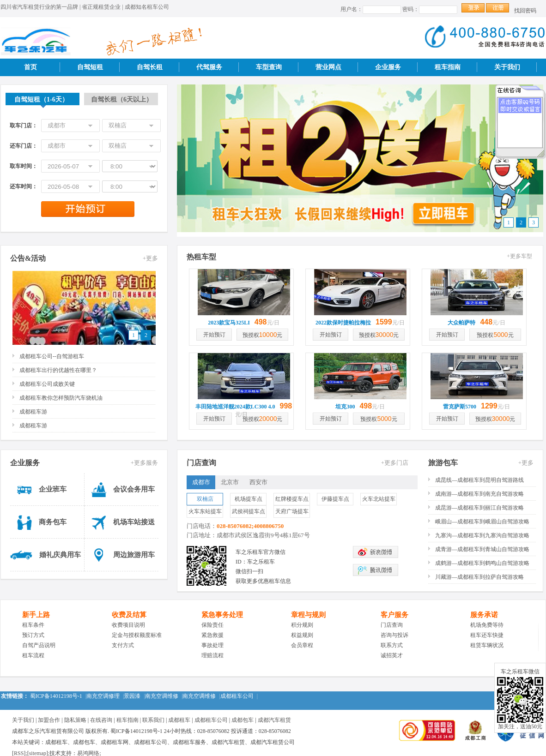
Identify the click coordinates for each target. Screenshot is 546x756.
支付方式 (123, 645)
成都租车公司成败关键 (47, 384)
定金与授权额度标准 (137, 635)
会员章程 (302, 645)
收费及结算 (129, 615)
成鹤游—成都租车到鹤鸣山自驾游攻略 (482, 563)
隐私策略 (75, 720)
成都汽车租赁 (274, 720)
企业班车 (53, 489)
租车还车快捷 (487, 635)
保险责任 (212, 625)
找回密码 (525, 11)
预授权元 (263, 335)
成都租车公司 (237, 696)
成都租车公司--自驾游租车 (52, 356)
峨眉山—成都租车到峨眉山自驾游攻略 (482, 522)
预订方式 (33, 635)
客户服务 (394, 615)
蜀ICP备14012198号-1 (56, 696)
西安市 (258, 482)
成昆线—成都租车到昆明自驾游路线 (479, 480)
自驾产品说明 (39, 645)
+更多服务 (144, 463)
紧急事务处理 (222, 615)
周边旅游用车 (134, 555)
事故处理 (212, 645)
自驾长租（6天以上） (122, 99)
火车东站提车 (205, 511)
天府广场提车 (292, 511)
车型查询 (269, 67)
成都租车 (179, 720)
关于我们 (507, 67)
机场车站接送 (134, 522)
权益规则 (302, 635)
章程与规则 (308, 615)
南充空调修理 (103, 696)
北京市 (230, 482)
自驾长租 (150, 67)
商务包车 (53, 522)
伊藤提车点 (335, 499)
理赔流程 (212, 655)
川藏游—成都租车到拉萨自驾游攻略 (479, 577)
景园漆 (132, 696)
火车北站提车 (379, 499)
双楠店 (205, 499)
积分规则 (302, 625)
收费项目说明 (128, 625)
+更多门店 (395, 463)
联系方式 (392, 645)
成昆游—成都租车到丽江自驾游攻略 (479, 508)
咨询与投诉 (394, 635)
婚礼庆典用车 (60, 555)
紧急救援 (212, 635)
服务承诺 (484, 615)
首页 (30, 67)
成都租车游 (33, 412)
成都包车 (243, 720)
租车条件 (33, 625)
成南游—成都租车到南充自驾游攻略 (479, 494)
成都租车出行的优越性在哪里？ (58, 370)
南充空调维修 (162, 696)
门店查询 (392, 625)
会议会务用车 (134, 489)
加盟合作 (49, 720)
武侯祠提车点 (249, 511)
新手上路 (36, 615)
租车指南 (448, 67)
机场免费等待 (487, 625)
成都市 (201, 482)
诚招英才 (392, 655)
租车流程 (33, 655)
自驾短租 (90, 67)
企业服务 (388, 67)
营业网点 (328, 67)
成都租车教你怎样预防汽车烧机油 (61, 398)
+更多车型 (519, 256)
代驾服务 (209, 67)
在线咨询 (101, 720)
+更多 (150, 258)
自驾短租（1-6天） (41, 99)
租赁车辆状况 (487, 645)
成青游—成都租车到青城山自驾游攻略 (482, 549)
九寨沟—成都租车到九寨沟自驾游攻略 (482, 535)
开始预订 (214, 335)
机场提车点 (249, 499)
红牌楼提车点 (292, 499)
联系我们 (153, 720)
